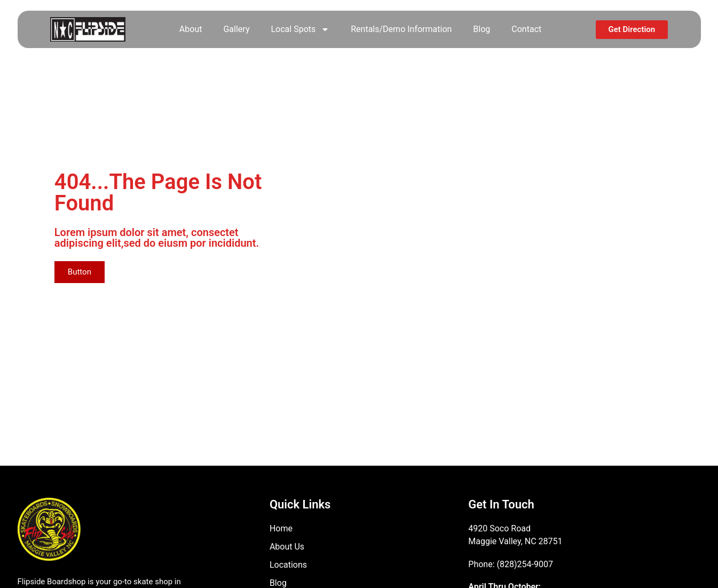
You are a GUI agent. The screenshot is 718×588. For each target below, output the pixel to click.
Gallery (236, 29)
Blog (482, 29)
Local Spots (300, 29)
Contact (526, 29)
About (191, 29)
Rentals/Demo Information (401, 29)
